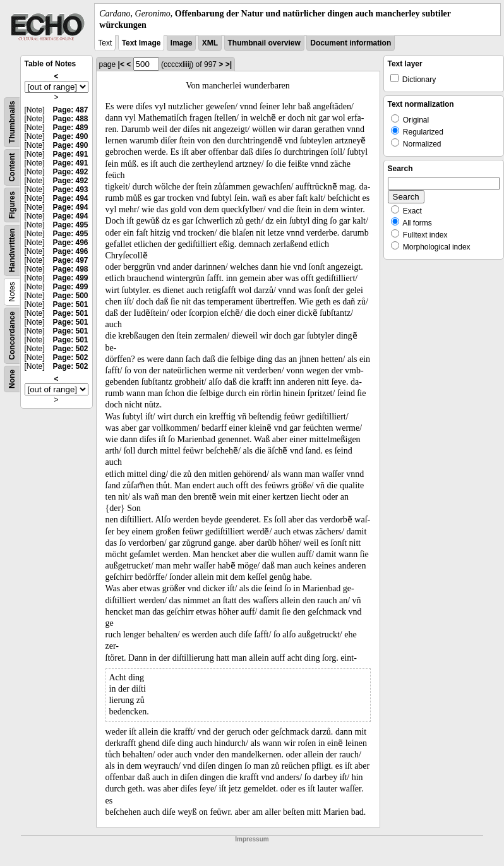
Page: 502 (70, 349)
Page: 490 (70, 136)
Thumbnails (12, 122)
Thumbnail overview (264, 43)
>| (229, 64)
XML (210, 43)
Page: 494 (70, 198)
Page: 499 (70, 278)
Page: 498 (70, 269)
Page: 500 (70, 296)
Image (182, 43)
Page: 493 (70, 189)
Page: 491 (70, 154)
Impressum (252, 839)
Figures (12, 205)
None (12, 379)
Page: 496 (70, 243)
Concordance (12, 336)
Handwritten (12, 250)
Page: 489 (70, 128)
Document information (351, 43)
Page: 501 (70, 304)
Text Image (141, 43)
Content (12, 168)
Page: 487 (70, 110)
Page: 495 (70, 225)
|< (121, 64)
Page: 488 (70, 119)
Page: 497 (70, 260)
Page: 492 (70, 172)
